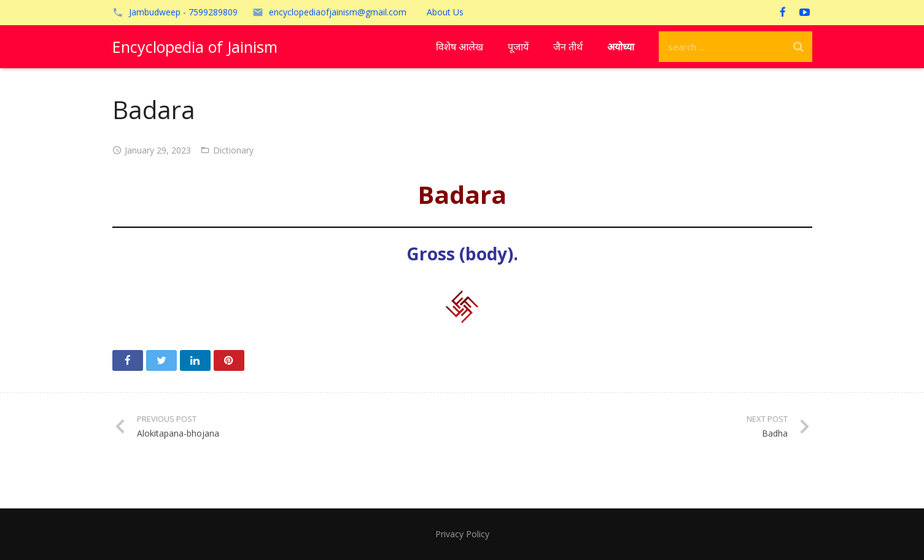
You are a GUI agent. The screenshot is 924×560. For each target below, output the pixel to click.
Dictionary (233, 150)
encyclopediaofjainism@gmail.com (338, 12)
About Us (445, 12)
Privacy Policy (462, 534)
